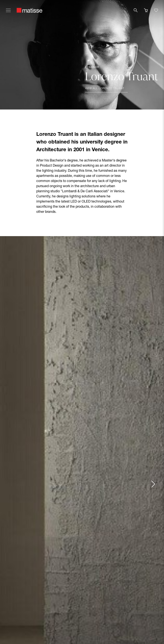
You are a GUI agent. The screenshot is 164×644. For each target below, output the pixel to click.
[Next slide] (153, 484)
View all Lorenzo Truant (105, 89)
